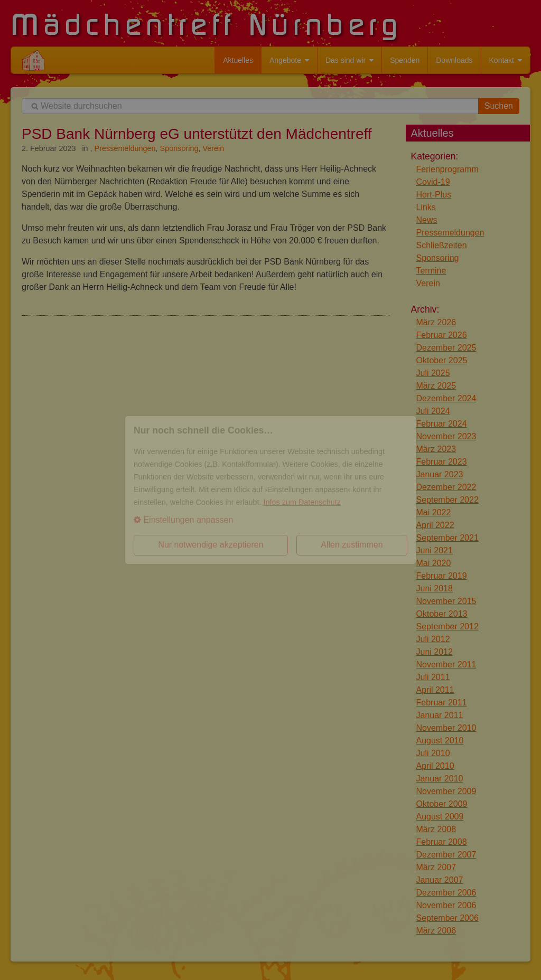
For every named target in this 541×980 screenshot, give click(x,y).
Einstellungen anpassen (183, 520)
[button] (270, 520)
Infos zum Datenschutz (302, 502)
